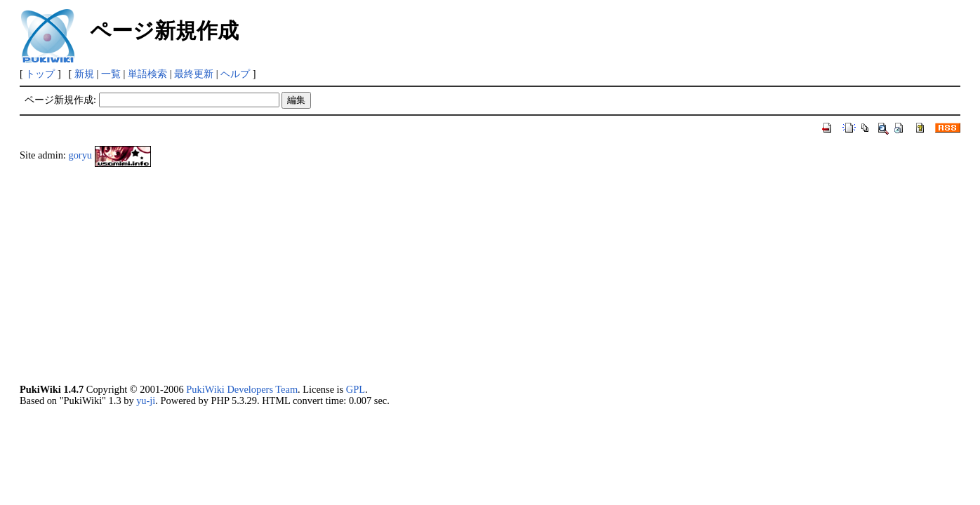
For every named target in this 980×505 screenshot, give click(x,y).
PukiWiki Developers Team (242, 389)
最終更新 (194, 74)
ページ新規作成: (60, 100)
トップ (40, 74)
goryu (80, 155)
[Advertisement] (441, 275)
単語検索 (147, 74)
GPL (356, 389)
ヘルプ (235, 74)
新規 (84, 74)
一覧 (111, 74)
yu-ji (146, 400)
